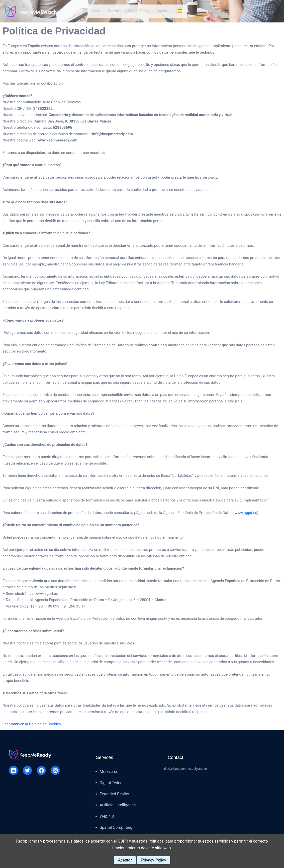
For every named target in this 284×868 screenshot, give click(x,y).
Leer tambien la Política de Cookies (32, 724)
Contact (163, 11)
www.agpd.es (246, 513)
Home (96, 11)
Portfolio (115, 11)
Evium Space (139, 11)
